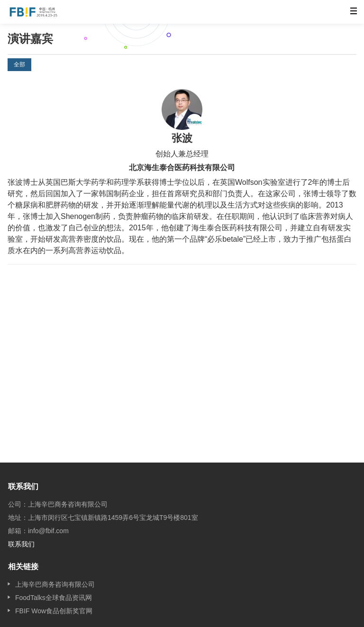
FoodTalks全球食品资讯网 (54, 598)
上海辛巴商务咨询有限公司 (55, 584)
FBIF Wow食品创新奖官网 (54, 611)
